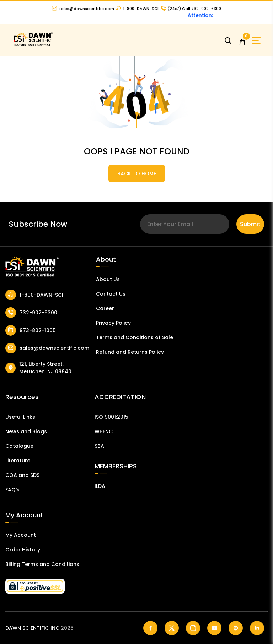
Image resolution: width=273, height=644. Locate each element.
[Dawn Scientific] (33, 45)
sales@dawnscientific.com (83, 9)
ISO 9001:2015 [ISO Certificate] (111, 417)
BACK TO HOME (137, 174)
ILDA (100, 486)
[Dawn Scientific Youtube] (214, 628)
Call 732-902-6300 (191, 9)
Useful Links (20, 417)
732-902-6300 (31, 313)
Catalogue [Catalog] (19, 446)
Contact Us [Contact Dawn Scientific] (111, 294)
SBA (99, 446)
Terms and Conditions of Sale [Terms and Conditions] (135, 337)
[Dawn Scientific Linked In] (257, 628)
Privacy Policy (113, 323)
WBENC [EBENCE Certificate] (104, 431)
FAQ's (12, 490)
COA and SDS (22, 475)
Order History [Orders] (23, 550)
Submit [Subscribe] (250, 224)
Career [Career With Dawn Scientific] (105, 308)
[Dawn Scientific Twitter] (172, 628)
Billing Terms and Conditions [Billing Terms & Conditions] (42, 564)
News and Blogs (26, 431)
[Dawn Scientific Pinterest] (236, 628)
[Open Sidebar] (256, 40)
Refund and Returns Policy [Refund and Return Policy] (130, 352)
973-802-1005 (31, 330)
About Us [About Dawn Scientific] (108, 279)
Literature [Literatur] (18, 461)
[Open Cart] (242, 40)
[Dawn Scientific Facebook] (150, 628)
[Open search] (228, 40)
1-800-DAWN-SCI (137, 9)
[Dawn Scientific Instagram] (193, 628)
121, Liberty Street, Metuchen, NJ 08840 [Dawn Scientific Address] (38, 368)
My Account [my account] (21, 535)
